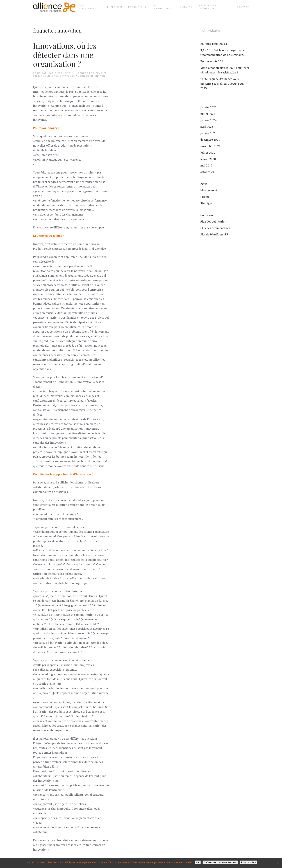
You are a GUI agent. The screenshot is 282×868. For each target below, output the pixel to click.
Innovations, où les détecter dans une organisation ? (65, 55)
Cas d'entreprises (162, 7)
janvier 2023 (208, 133)
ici (99, 840)
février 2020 (208, 159)
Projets (205, 197)
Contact (243, 7)
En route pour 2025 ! (214, 44)
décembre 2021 (210, 140)
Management (209, 190)
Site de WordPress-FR (214, 234)
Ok (198, 862)
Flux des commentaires (215, 228)
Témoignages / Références (208, 7)
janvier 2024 (208, 120)
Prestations (137, 7)
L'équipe (186, 7)
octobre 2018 (209, 172)
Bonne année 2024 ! (213, 61)
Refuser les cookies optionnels (220, 862)
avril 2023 (207, 127)
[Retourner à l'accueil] (54, 7)
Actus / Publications (85, 7)
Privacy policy (248, 862)
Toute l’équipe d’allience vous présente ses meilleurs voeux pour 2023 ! (222, 84)
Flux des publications (214, 221)
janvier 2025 (208, 107)
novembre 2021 (210, 146)
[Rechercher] (225, 31)
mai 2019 (206, 165)
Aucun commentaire (91, 76)
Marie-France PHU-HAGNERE (68, 73)
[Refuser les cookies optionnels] (278, 863)
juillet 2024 (208, 114)
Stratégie (67, 76)
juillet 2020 (208, 152)
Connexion (207, 215)
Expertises (115, 7)
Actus (204, 184)
